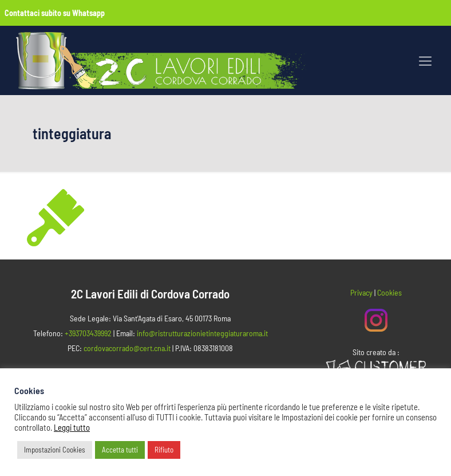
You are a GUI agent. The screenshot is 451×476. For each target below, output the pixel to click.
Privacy (361, 292)
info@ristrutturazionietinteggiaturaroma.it (202, 333)
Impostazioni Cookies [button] (55, 450)
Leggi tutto (72, 427)
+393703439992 (88, 333)
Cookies (389, 292)
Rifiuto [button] (164, 450)
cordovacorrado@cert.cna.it (127, 348)
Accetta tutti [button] (120, 450)
